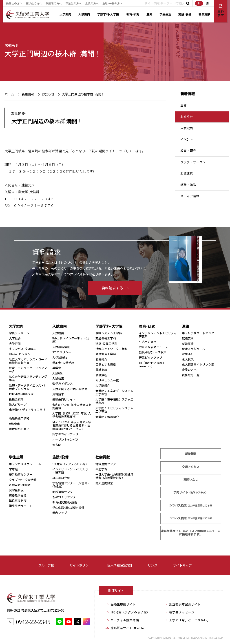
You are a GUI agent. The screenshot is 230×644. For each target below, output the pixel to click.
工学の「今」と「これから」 (190, 620)
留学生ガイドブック (65, 434)
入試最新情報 (61, 347)
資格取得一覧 (191, 375)
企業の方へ (92, 3)
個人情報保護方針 (120, 565)
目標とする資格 (106, 365)
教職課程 (101, 375)
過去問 (57, 445)
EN (207, 3)
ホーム (9, 94)
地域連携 (187, 173)
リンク (153, 565)
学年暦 (13, 469)
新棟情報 (15, 424)
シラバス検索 (191, 506)
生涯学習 (101, 469)
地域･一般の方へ (112, 3)
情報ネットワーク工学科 (112, 349)
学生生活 (165, 14)
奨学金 (57, 368)
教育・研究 (188, 151)
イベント (187, 139)
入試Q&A (57, 373)
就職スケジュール (194, 349)
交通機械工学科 (106, 338)
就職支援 (188, 338)
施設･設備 (185, 14)
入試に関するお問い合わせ (70, 389)
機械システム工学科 (109, 333)
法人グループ (18, 405)
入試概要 (58, 333)
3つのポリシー (62, 352)
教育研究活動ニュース (153, 347)
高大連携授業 (104, 483)
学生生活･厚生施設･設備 (68, 508)
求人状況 (188, 360)
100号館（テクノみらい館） (70, 464)
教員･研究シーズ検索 (153, 352)
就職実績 (101, 370)
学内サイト (191, 492)
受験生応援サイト (123, 604)
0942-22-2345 (33, 622)
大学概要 (15, 338)
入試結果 (58, 379)
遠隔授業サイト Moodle (191, 533)
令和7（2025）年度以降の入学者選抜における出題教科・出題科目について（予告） (72, 426)
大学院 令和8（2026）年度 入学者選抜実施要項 (72, 415)
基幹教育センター (21, 475)
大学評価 (15, 344)
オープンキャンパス (65, 440)
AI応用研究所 (148, 342)
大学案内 (65, 14)
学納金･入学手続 (63, 363)
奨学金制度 (16, 490)
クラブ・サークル (193, 162)
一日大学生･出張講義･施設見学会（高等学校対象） (114, 476)
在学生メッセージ (182, 612)
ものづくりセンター (65, 497)
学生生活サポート (21, 506)
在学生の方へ (34, 3)
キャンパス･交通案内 (23, 349)
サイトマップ (182, 565)
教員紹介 (101, 360)
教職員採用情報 (19, 419)
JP (199, 3)
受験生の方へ (14, 3)
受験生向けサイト (64, 399)
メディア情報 (190, 196)
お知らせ (12, 46)
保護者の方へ (54, 3)
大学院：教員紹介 (107, 417)
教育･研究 (133, 14)
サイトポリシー (81, 565)
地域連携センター (64, 492)
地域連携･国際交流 (21, 394)
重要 (184, 106)
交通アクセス (191, 467)
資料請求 (58, 394)
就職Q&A (187, 354)
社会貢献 (204, 14)
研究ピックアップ (150, 358)
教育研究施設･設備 (65, 502)
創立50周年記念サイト (185, 604)
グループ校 (46, 565)
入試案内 (84, 14)
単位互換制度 (18, 501)
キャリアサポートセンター (199, 333)
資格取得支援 (18, 496)
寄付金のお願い (19, 429)
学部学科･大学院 (108, 14)
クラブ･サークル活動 (23, 480)
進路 (149, 14)
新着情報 (28, 94)
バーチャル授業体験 (125, 620)
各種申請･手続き (20, 485)
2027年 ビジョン (20, 354)
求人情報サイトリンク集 (198, 365)
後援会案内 (16, 399)
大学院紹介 (103, 386)
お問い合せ (191, 480)
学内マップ (60, 513)
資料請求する (112, 288)
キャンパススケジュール (25, 464)
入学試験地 (60, 358)
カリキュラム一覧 (107, 380)
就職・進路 (188, 185)
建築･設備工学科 (106, 344)
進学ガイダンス (63, 384)
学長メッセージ (19, 333)
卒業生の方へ (73, 3)
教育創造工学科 (106, 354)
